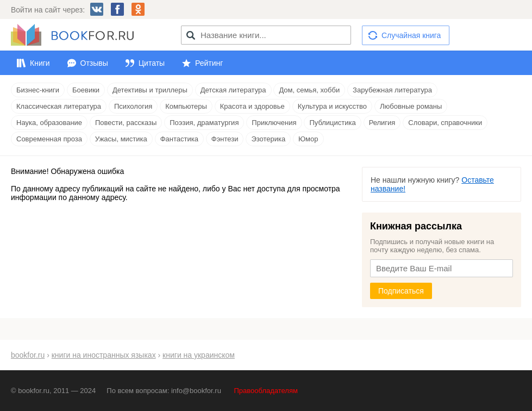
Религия (382, 123)
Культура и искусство (332, 106)
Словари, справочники (445, 123)
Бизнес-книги (38, 90)
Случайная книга (411, 35)
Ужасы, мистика (121, 139)
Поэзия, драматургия (204, 123)
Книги (40, 63)
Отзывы (94, 63)
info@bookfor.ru (196, 391)
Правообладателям (266, 391)
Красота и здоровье (252, 106)
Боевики (86, 90)
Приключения (274, 123)
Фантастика (179, 139)
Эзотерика (268, 139)
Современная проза (49, 139)
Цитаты (152, 63)
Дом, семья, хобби (309, 90)
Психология (133, 106)
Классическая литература (59, 106)
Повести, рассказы (126, 123)
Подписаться (401, 291)
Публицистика (332, 123)
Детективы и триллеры (150, 90)
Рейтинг (209, 63)
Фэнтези (225, 139)
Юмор (308, 139)
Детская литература (233, 90)
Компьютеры (186, 106)
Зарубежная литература (392, 90)
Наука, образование (49, 123)
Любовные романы (411, 106)
